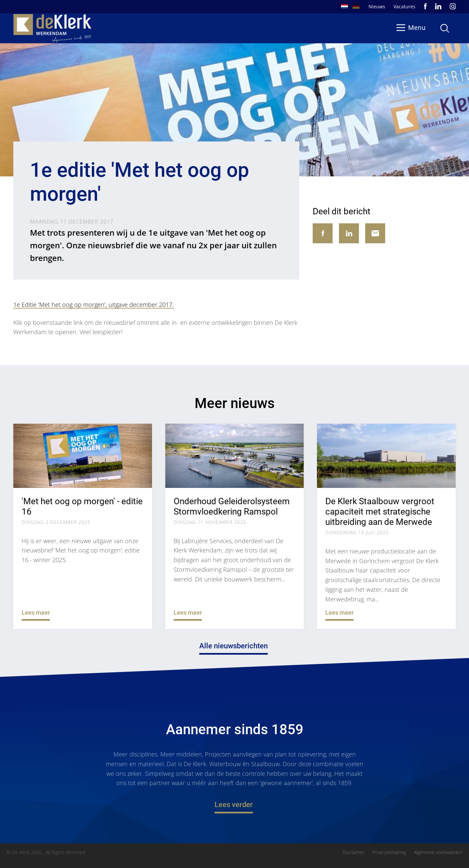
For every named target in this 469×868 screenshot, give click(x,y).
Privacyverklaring (389, 852)
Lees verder (234, 805)
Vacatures (404, 6)
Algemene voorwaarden (438, 852)
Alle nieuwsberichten (234, 646)
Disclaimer (353, 852)
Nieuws (377, 6)
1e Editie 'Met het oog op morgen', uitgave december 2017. (93, 305)
